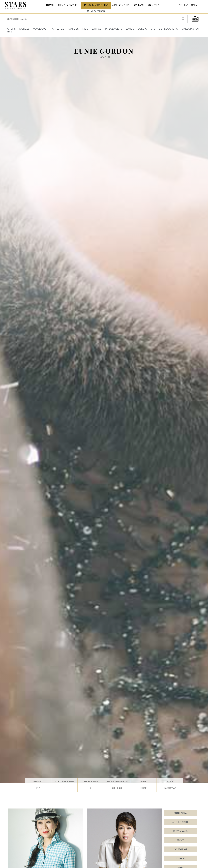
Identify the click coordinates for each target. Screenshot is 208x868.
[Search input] (92, 19)
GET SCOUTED (121, 5)
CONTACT (138, 5)
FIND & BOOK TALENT (96, 5)
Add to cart (180, 822)
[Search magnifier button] (183, 19)
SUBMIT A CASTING (68, 5)
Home (50, 5)
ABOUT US (153, 5)
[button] (180, 849)
